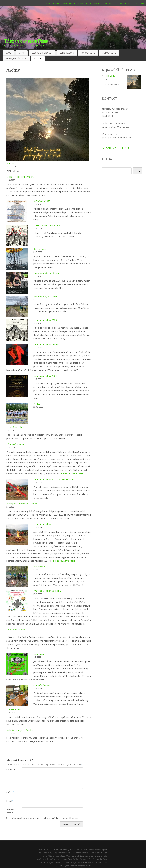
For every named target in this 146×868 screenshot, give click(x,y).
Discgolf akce (40, 249)
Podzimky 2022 (41, 567)
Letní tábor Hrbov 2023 (45, 524)
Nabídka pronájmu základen (20, 730)
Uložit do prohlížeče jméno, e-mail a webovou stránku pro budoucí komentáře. (45, 818)
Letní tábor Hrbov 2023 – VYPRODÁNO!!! (53, 479)
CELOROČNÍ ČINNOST (42, 53)
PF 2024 (37, 404)
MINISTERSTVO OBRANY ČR (75, 4)
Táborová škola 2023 (17, 444)
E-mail (10, 801)
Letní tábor (39, 654)
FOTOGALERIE (88, 53)
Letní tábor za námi (16, 630)
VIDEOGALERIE (109, 53)
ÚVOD (8, 53)
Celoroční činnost (42, 685)
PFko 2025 (12, 163)
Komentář (10, 771)
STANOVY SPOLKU (115, 148)
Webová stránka (10, 811)
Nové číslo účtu (14, 709)
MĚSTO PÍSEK (109, 4)
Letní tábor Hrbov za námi (46, 344)
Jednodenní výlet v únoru (45, 297)
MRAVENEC (140, 4)
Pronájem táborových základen (22, 504)
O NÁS (21, 53)
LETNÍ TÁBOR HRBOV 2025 (20, 177)
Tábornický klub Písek (26, 41)
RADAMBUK (95, 4)
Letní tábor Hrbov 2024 (45, 376)
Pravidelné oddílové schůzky (47, 591)
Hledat (137, 171)
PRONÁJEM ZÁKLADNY (16, 58)
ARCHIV (38, 58)
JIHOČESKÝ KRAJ (125, 4)
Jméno (10, 792)
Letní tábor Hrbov (15, 427)
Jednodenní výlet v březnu (46, 273)
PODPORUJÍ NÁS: (53, 4)
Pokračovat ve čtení (73, 474)
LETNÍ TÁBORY (67, 53)
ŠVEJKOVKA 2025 (42, 201)
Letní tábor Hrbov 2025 (45, 320)
